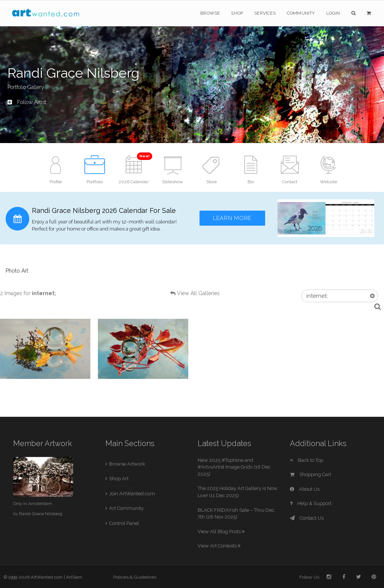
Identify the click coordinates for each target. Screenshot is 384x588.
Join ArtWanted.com (132, 494)
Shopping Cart (310, 474)
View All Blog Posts (221, 531)
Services (265, 13)
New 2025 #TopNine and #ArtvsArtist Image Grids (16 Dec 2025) (234, 467)
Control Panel (124, 523)
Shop (237, 13)
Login (333, 13)
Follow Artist (27, 102)
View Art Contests (219, 546)
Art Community (126, 508)
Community (301, 13)
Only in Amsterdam (33, 504)
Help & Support (311, 503)
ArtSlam (74, 577)
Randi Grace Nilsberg (41, 514)
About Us (305, 489)
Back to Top (307, 460)
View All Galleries (198, 293)
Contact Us (307, 518)
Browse (210, 13)
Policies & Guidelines (135, 577)
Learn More (232, 218)
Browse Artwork (127, 464)
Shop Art (119, 479)
